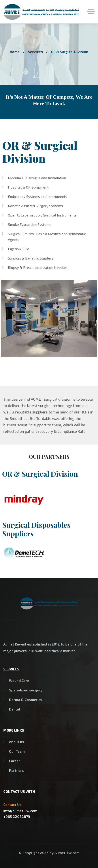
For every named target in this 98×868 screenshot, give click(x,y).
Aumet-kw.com (67, 853)
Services (35, 52)
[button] (4, 319)
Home (15, 52)
